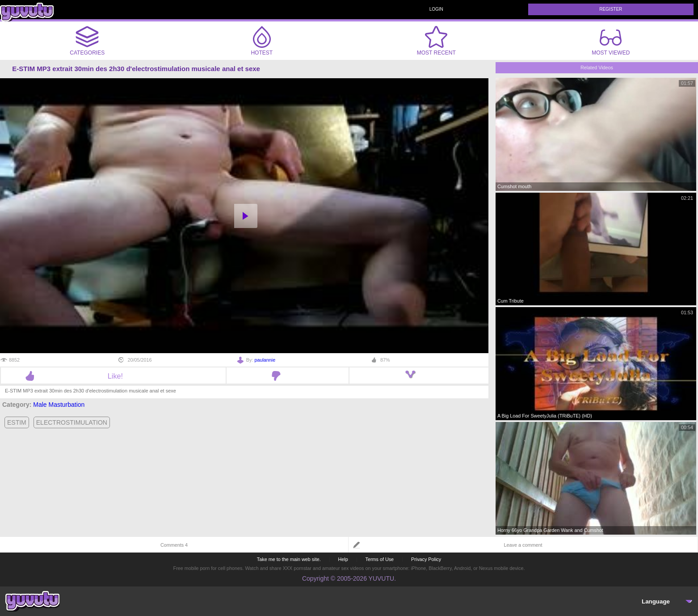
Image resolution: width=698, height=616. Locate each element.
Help (343, 559)
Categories (87, 41)
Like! (113, 376)
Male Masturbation (59, 405)
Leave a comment (523, 545)
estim (17, 422)
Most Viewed (611, 42)
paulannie (265, 360)
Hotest (262, 41)
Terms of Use (380, 559)
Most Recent (436, 41)
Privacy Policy (426, 559)
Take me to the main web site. (289, 559)
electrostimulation (72, 422)
